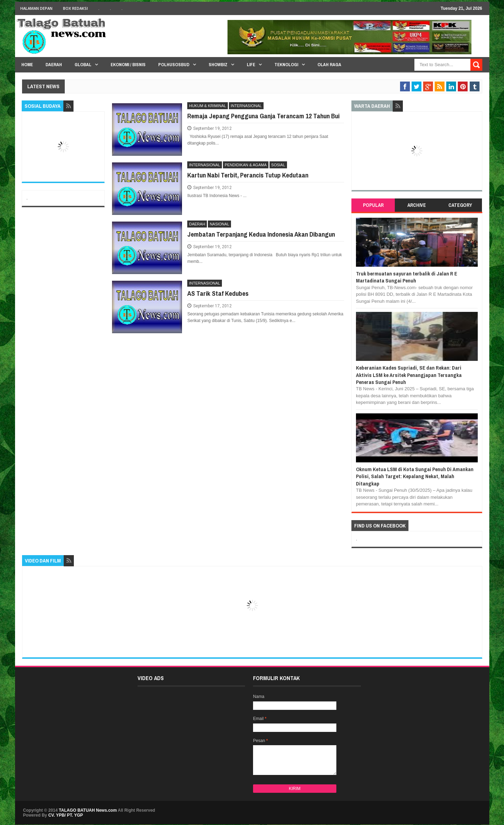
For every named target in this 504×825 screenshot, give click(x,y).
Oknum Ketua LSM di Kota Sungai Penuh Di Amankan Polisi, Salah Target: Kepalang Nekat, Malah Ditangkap (415, 476)
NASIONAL (219, 224)
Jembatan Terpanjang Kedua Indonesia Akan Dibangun (261, 234)
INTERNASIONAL (246, 106)
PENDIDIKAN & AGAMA (246, 165)
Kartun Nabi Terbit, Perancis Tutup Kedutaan (248, 175)
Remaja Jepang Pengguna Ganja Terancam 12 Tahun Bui (263, 116)
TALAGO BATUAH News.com (88, 810)
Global (83, 65)
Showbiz (218, 65)
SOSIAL (278, 165)
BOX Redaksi (75, 8)
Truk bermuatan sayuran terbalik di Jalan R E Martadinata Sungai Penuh (407, 277)
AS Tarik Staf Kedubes (218, 293)
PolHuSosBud (174, 65)
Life (251, 65)
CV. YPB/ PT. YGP (66, 815)
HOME (27, 65)
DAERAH (197, 224)
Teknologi (286, 65)
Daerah (54, 65)
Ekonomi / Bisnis (128, 65)
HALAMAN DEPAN (36, 8)
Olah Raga (329, 65)
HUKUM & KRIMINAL (208, 106)
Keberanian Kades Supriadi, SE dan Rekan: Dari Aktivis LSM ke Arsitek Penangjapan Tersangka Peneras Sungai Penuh (409, 375)
